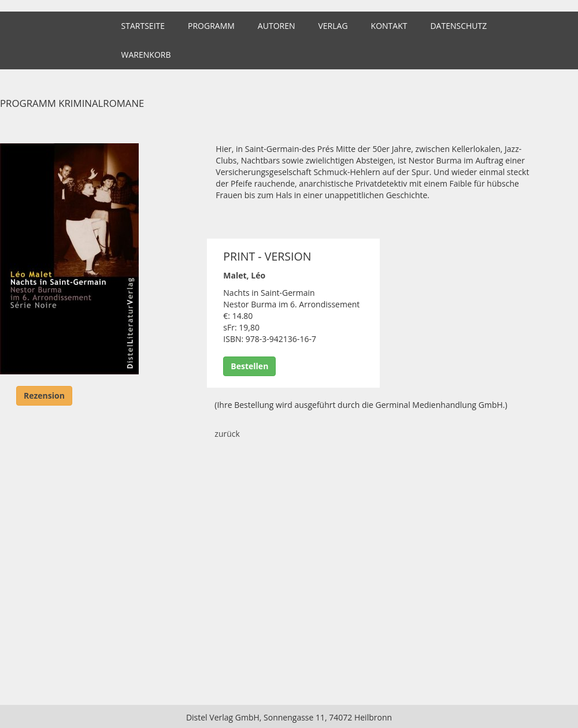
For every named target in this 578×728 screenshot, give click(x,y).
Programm (211, 26)
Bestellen (249, 366)
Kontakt (389, 26)
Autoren (277, 26)
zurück (227, 434)
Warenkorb (146, 55)
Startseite (143, 26)
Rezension (44, 395)
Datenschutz (458, 26)
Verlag (333, 26)
